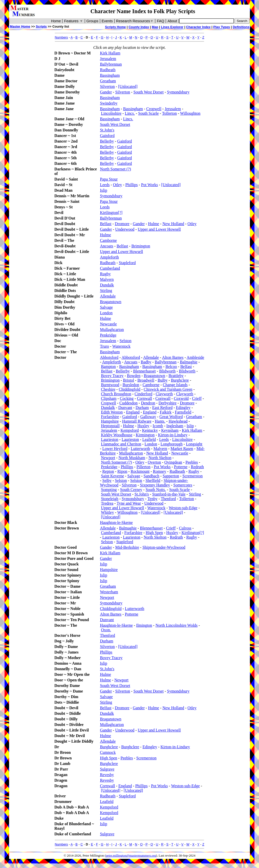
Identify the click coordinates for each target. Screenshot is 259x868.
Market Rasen (182, 449)
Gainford (107, 136)
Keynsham (170, 430)
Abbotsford (109, 357)
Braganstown (111, 302)
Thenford (168, 499)
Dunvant (125, 408)
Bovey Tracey (112, 376)
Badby (146, 362)
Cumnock (108, 752)
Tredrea (107, 503)
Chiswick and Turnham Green (168, 389)
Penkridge (108, 335)
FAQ (160, 21)
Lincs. (130, 113)
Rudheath (108, 70)
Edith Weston (112, 412)
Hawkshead (178, 421)
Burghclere (180, 380)
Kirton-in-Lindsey (173, 435)
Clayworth (164, 394)
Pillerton (144, 467)
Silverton (107, 86)
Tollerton (169, 113)
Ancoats (106, 246)
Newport (108, 458)
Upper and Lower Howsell (159, 229)
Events (107, 21)
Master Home (20, 26)
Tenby (153, 499)
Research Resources (135, 21)
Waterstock (121, 346)
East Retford (162, 408)
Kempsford (130, 430)
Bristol (128, 380)
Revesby (107, 775)
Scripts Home (115, 27)
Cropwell (154, 109)
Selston (126, 341)
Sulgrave (107, 769)
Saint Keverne (112, 476)
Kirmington (145, 435)
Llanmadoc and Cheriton (121, 444)
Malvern (107, 279)
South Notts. (156, 490)
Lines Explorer (172, 27)
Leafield (149, 439)
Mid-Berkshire (127, 547)
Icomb (158, 426)
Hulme (154, 224)
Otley (118, 185)
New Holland (173, 224)
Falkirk (166, 412)
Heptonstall (110, 426)
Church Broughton (116, 394)
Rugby (105, 274)
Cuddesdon (128, 403)
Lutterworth (140, 449)
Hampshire (110, 421)
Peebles (192, 462)
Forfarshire (110, 417)
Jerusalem (108, 59)
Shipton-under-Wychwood (164, 547)
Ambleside (195, 357)
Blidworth (167, 371)
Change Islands (175, 385)
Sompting (109, 490)
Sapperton (171, 476)
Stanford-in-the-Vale (169, 494)
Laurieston (110, 439)
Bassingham (110, 75)
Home (56, 21)
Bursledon (131, 385)
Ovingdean (173, 462)
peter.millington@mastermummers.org (131, 856)
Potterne (181, 467)
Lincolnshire (111, 113)
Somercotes (183, 485)
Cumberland (110, 268)
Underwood (125, 229)
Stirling (106, 291)
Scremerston (192, 476)
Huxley (143, 426)
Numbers (61, 37)
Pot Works (149, 185)
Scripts (41, 26)
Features (73, 21)
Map (155, 27)
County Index (139, 27)
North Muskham (132, 458)
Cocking (127, 398)
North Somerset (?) (115, 169)
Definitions (241, 27)
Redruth (197, 467)
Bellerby (107, 141)
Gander (106, 92)
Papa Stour (109, 179)
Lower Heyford (115, 449)
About (172, 21)
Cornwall (144, 398)
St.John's (107, 130)
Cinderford (143, 394)
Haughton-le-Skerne (116, 522)
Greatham (108, 81)
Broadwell (146, 380)
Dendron (148, 403)
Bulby (163, 380)
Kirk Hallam (110, 53)
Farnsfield (183, 412)
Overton (154, 462)
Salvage (106, 307)
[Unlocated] (128, 86)
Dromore (122, 224)
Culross (185, 528)
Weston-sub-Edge (183, 508)
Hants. (160, 421)
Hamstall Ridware (137, 421)
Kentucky (150, 430)
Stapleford (127, 263)
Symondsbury (178, 92)
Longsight (194, 444)
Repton (108, 471)
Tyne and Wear (129, 503)
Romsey (160, 471)
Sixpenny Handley (155, 485)
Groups (92, 21)
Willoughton (190, 113)
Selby (107, 480)
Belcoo (171, 367)
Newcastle (108, 324)
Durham (142, 408)
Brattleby (176, 376)
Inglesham (175, 426)
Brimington (141, 246)
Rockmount (140, 471)
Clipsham (109, 398)
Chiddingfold (129, 389)
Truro (104, 346)
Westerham (109, 592)
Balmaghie (189, 362)
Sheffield (153, 480)
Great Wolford (171, 417)
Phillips (132, 185)
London (106, 313)
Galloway (148, 417)
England (133, 412)
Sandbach (152, 476)
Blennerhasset (144, 371)
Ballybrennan (111, 64)
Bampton (108, 367)
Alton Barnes (173, 357)
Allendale (108, 296)
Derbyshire (168, 403)
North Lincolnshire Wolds (177, 625)
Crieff (197, 398)
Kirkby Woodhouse (117, 435)
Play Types (222, 27)
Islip (103, 190)
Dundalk (107, 285)
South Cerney (131, 490)
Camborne (108, 240)
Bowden (134, 376)
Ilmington (144, 625)
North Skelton (160, 458)
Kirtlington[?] (111, 213)
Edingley (183, 408)
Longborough (172, 444)
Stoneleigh (110, 499)
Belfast (106, 224)
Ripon (122, 471)
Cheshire (108, 389)
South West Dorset (149, 92)
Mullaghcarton (112, 330)
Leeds (105, 185)
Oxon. (106, 630)
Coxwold (181, 398)
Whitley (107, 512)
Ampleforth (109, 257)
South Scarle (148, 113)
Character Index (198, 27)
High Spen (154, 533)
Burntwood (110, 385)
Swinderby (109, 103)
